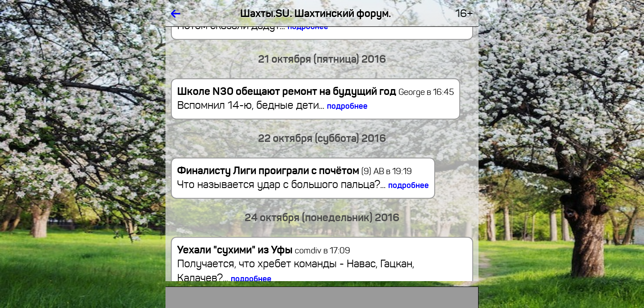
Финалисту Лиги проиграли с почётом (274, 171)
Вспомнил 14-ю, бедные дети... (272, 105)
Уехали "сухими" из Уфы (235, 250)
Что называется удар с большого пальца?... (303, 184)
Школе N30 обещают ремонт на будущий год (287, 91)
